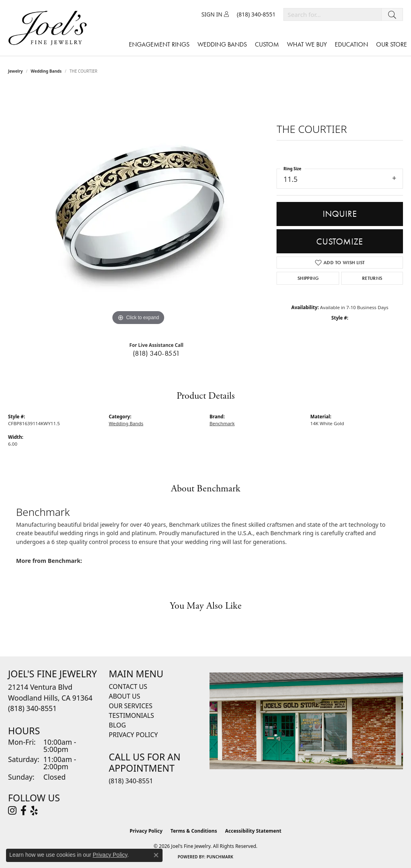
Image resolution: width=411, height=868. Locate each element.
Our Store (392, 44)
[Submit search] (392, 14)
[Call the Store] (32, 708)
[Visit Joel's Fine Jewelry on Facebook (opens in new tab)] (23, 811)
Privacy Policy (133, 735)
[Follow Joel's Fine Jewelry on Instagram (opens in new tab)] (12, 811)
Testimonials (131, 715)
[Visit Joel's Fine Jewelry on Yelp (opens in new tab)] (34, 811)
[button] (215, 14)
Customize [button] (340, 241)
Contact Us (128, 687)
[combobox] (333, 14)
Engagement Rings (159, 44)
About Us (124, 696)
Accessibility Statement (253, 831)
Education (351, 44)
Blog (117, 725)
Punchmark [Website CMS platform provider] (220, 857)
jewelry (15, 71)
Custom (267, 44)
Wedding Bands (222, 44)
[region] (138, 207)
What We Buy (307, 44)
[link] (256, 14)
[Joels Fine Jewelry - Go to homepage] (50, 28)
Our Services (131, 706)
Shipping (308, 278)
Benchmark (222, 423)
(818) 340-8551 (157, 353)
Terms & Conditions (194, 831)
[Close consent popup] (156, 855)
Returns (372, 278)
